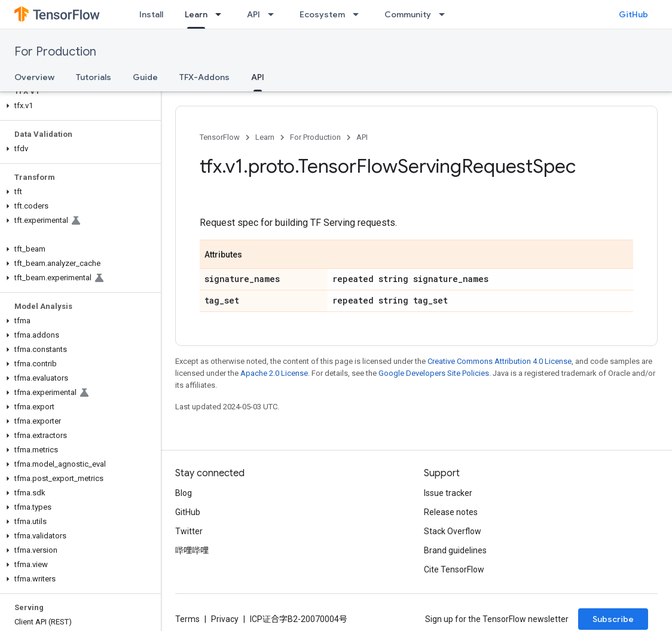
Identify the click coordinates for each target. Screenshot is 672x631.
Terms (187, 619)
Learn (265, 137)
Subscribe (613, 619)
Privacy (225, 619)
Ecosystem (322, 14)
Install (151, 14)
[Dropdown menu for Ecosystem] (359, 14)
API (253, 14)
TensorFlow (220, 137)
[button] (78, 106)
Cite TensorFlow (454, 569)
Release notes (451, 512)
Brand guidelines (455, 550)
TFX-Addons (204, 77)
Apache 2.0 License (274, 373)
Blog (184, 493)
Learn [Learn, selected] (196, 14)
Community (408, 14)
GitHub (633, 14)
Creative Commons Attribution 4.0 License (500, 361)
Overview (34, 77)
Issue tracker (448, 493)
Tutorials (94, 77)
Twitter (189, 531)
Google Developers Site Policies (434, 373)
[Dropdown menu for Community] (445, 14)
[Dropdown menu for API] (274, 14)
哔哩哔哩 (192, 550)
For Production (55, 52)
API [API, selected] (258, 77)
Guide (145, 77)
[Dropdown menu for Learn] (222, 14)
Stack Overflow (453, 531)
